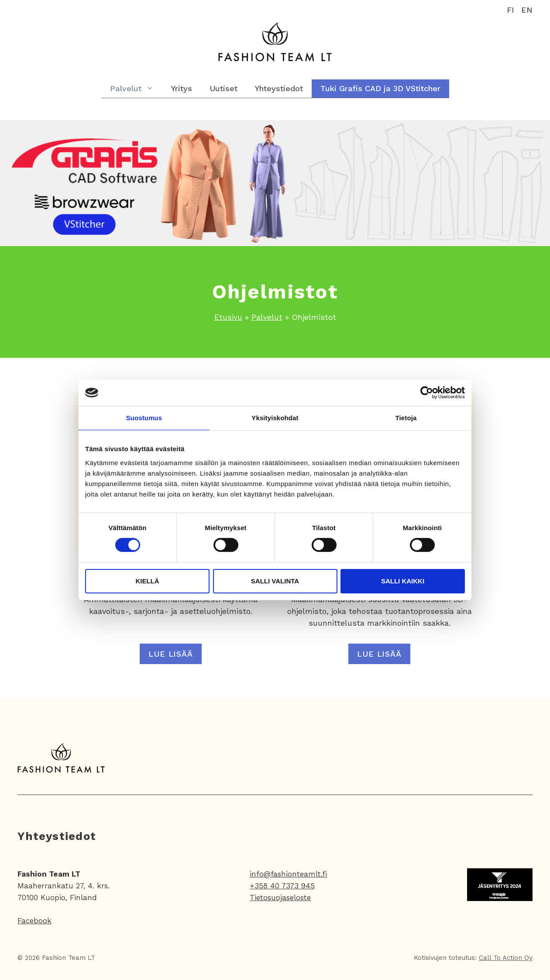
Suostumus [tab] (144, 418)
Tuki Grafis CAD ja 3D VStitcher (380, 88)
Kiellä (147, 581)
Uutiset (223, 88)
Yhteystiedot (279, 88)
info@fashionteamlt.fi (288, 874)
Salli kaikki (403, 581)
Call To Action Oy (506, 958)
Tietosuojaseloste (280, 898)
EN (527, 10)
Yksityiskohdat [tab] (275, 418)
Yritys (182, 88)
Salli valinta (275, 581)
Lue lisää (171, 654)
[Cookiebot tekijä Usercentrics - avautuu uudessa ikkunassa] (427, 393)
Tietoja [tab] (406, 418)
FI (510, 10)
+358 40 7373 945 (282, 886)
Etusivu (228, 317)
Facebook (34, 921)
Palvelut (136, 89)
